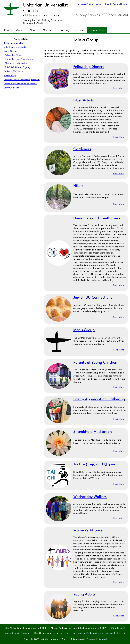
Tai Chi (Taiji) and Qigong (18, 68)
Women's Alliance (88, 531)
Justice (80, 30)
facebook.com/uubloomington (88, 633)
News (33, 30)
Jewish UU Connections (93, 298)
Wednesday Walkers (90, 497)
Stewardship (10, 76)
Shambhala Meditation (16, 63)
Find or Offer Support (14, 72)
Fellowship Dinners (14, 55)
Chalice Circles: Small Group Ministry (22, 80)
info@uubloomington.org (16, 633)
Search (125, 4)
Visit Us (91, 4)
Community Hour (12, 88)
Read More (119, 88)
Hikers (78, 186)
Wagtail (103, 639)
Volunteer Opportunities (16, 47)
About (20, 30)
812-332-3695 (118, 628)
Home (7, 30)
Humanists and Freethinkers (19, 59)
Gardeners (82, 149)
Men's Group (84, 330)
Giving (117, 4)
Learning (64, 30)
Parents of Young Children (95, 363)
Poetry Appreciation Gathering (99, 399)
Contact (82, 4)
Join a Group (10, 51)
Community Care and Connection (20, 84)
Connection (97, 30)
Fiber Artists (84, 101)
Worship (47, 30)
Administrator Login (116, 633)
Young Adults (85, 595)
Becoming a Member (14, 43)
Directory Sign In (104, 4)
